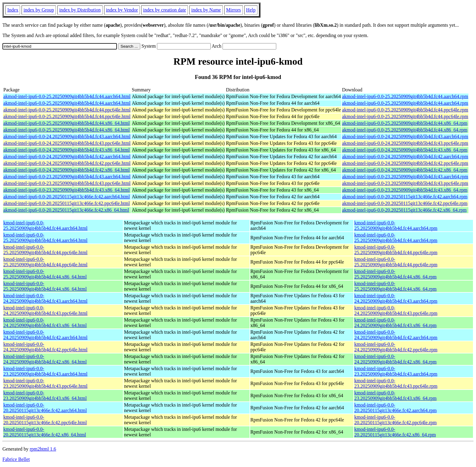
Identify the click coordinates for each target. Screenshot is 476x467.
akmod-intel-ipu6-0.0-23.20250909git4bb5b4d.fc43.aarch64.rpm (405, 177)
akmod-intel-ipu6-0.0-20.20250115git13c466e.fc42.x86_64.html (66, 210)
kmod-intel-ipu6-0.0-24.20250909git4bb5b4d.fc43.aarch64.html (45, 298)
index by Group (39, 10)
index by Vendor (122, 10)
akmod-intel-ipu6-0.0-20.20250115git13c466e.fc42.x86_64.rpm (404, 210)
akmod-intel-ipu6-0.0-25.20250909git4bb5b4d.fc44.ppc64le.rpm (405, 110)
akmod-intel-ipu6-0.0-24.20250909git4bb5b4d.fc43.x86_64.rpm (405, 150)
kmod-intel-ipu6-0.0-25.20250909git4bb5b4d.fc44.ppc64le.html (45, 250)
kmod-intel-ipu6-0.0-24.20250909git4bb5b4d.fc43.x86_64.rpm (395, 323)
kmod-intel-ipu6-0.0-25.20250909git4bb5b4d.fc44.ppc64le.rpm (396, 250)
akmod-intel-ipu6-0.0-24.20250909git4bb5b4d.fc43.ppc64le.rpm (405, 143)
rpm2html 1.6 (43, 449)
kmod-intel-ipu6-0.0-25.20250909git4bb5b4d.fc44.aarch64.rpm (396, 225)
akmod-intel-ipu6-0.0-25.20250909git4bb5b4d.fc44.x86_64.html (66, 123)
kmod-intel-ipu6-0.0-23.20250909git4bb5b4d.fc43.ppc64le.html (45, 383)
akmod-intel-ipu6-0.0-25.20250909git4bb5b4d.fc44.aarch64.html (67, 96)
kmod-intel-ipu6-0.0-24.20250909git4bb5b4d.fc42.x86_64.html (45, 359)
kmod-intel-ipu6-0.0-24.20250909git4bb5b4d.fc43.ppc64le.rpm (396, 310)
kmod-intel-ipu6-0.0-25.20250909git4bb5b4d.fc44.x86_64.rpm (395, 274)
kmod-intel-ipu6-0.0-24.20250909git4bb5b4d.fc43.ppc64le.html (45, 310)
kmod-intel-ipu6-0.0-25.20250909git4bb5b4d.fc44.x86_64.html (45, 274)
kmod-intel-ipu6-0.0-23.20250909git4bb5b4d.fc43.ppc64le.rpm (396, 383)
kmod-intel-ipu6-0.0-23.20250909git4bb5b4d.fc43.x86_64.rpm (395, 395)
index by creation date (165, 10)
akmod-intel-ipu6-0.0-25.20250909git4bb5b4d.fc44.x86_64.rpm (405, 123)
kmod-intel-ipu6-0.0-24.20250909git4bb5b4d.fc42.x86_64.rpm (395, 359)
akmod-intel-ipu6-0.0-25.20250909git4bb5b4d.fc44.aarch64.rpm (405, 96)
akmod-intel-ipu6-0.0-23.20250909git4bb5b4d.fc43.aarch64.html (67, 177)
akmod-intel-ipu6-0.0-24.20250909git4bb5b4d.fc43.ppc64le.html (67, 143)
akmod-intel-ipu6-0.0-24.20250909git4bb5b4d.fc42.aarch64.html (67, 157)
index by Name (206, 10)
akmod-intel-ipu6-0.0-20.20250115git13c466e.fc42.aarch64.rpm (405, 197)
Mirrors (234, 10)
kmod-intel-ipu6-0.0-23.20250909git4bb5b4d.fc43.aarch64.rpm (396, 371)
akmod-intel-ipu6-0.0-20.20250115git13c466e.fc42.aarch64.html (67, 197)
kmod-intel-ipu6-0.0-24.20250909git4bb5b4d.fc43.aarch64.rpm (396, 298)
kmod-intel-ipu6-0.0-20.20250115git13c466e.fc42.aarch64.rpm (395, 408)
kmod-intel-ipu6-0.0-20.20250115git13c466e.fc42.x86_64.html (45, 432)
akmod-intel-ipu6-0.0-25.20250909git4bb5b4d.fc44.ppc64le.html (67, 110)
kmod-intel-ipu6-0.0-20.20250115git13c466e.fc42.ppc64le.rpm (395, 420)
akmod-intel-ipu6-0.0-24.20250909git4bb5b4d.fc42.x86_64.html (66, 170)
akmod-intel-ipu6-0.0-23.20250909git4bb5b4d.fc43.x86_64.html (66, 190)
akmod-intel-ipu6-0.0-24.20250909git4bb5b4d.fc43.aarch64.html (67, 136)
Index (13, 10)
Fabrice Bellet (16, 459)
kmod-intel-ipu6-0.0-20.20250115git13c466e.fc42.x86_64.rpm (395, 432)
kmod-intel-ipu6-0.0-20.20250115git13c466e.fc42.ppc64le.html (45, 420)
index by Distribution (80, 10)
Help (251, 10)
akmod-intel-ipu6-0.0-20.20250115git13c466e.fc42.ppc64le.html (67, 203)
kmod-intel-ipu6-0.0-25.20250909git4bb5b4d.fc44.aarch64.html (45, 225)
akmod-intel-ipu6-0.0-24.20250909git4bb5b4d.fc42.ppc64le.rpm (405, 163)
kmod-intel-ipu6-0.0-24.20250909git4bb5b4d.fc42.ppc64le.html (45, 347)
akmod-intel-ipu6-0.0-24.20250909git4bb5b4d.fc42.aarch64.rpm (405, 157)
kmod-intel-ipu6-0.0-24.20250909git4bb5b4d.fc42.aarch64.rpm (396, 335)
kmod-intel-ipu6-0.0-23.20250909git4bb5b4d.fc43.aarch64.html (45, 371)
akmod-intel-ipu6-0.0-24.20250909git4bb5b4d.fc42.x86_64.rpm (405, 170)
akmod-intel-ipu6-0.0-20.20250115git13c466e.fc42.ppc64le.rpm (405, 203)
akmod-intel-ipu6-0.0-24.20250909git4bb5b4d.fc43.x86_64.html (66, 150)
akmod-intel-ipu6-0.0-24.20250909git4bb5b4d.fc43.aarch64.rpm (405, 136)
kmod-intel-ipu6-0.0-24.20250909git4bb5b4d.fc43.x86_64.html (45, 323)
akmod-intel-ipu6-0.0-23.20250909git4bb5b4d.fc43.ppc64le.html (67, 183)
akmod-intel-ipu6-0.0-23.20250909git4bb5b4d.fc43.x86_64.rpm (405, 190)
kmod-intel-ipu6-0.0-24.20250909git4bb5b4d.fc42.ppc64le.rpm (396, 347)
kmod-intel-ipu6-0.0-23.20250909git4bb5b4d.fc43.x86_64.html (45, 395)
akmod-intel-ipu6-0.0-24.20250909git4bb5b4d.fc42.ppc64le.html (67, 163)
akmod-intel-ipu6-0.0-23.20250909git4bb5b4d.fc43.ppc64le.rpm (405, 183)
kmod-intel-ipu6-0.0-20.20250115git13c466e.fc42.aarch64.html (45, 408)
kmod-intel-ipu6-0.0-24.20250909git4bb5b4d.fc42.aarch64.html (45, 335)
